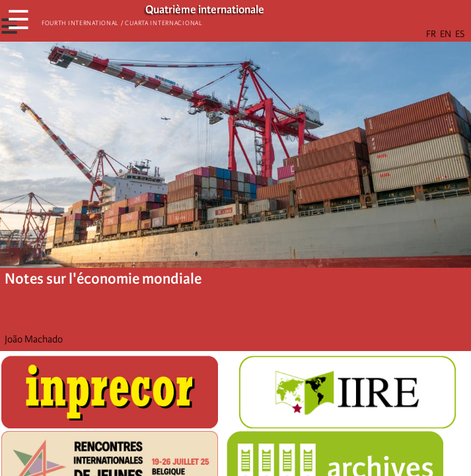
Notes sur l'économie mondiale (103, 279)
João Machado (34, 339)
